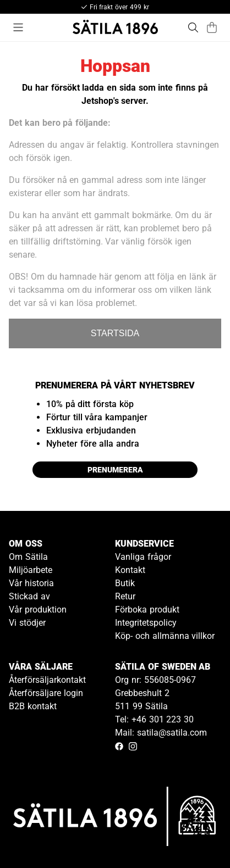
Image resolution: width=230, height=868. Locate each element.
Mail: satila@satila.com (161, 733)
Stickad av (29, 596)
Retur (125, 596)
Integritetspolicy (146, 623)
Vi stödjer (27, 623)
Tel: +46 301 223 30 (154, 719)
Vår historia (31, 583)
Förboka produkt (147, 610)
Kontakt (130, 570)
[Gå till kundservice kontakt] (196, 834)
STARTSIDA (115, 333)
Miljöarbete (31, 570)
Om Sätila (28, 557)
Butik (125, 583)
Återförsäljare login (46, 693)
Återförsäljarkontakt (47, 680)
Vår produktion (38, 610)
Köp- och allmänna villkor (165, 636)
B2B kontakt (33, 706)
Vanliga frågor (143, 557)
